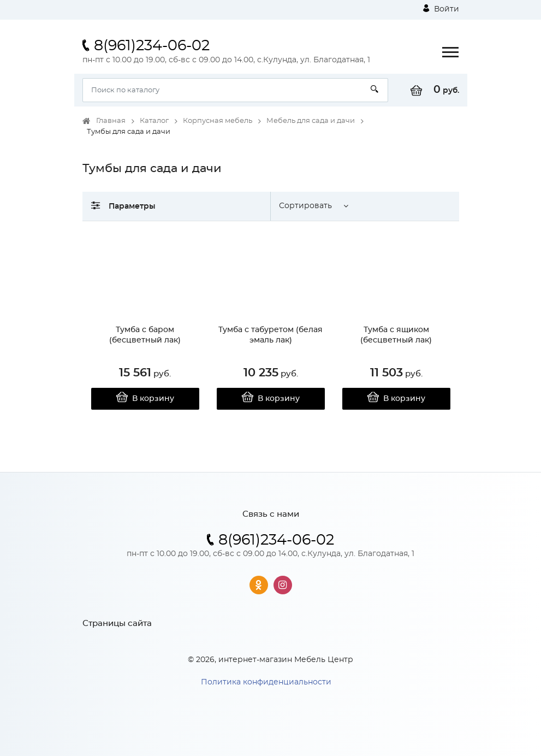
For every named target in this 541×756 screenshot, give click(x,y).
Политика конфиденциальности (266, 682)
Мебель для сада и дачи (311, 121)
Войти (441, 9)
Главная (111, 121)
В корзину (145, 399)
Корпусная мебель (218, 121)
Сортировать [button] (305, 206)
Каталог (154, 121)
